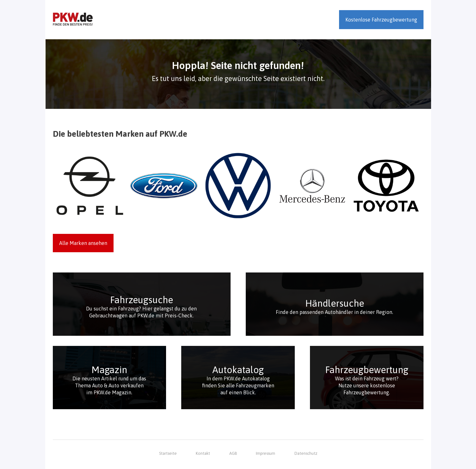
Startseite (168, 453)
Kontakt (203, 453)
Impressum (266, 453)
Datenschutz (306, 453)
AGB (233, 453)
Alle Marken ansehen (83, 243)
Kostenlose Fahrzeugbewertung (381, 20)
